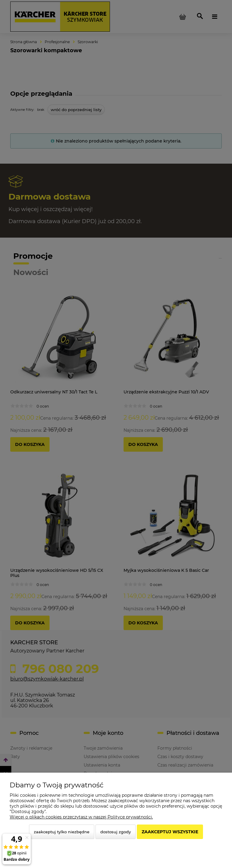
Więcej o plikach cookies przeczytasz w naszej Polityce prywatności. (81, 817)
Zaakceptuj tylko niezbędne (62, 832)
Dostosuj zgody (116, 832)
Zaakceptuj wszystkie (170, 832)
